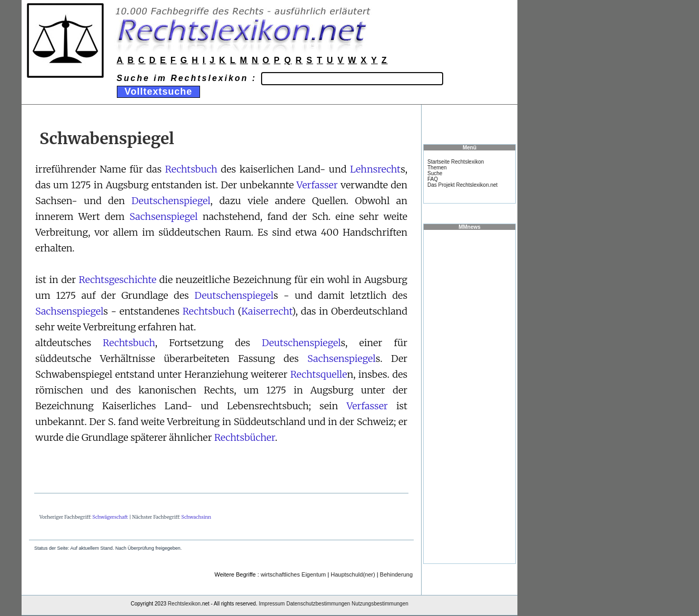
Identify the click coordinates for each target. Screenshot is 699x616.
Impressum (272, 604)
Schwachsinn (197, 517)
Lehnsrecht (375, 169)
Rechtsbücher (244, 437)
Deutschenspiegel (171, 201)
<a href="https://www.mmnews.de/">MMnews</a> (470, 396)
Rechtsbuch (191, 169)
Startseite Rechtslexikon (456, 162)
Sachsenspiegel (164, 216)
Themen (437, 168)
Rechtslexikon (184, 604)
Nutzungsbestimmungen (380, 604)
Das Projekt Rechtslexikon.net (462, 185)
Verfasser (317, 185)
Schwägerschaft (110, 517)
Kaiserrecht (267, 311)
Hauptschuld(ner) (353, 574)
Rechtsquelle (318, 374)
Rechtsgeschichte (118, 280)
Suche (435, 173)
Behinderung (396, 574)
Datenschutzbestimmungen (318, 604)
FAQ (433, 179)
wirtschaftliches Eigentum (293, 574)
